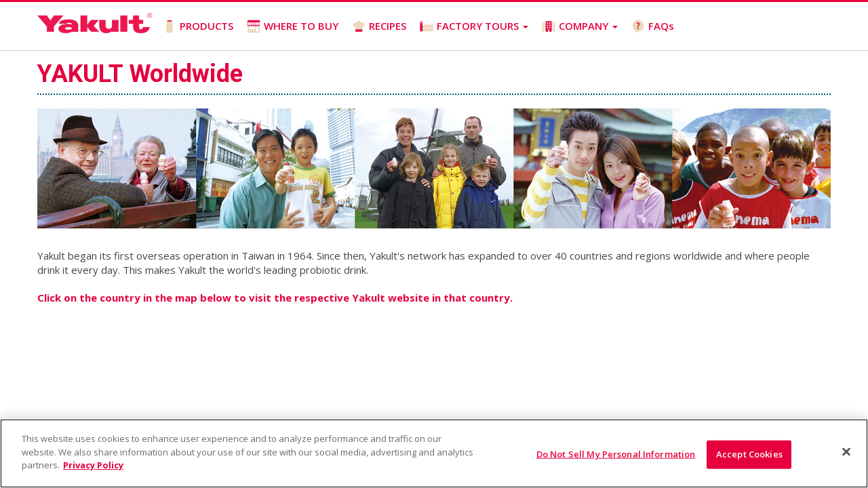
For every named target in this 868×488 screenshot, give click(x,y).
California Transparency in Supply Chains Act (139, 301)
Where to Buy (175, 286)
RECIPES (379, 26)
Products (105, 286)
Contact (275, 301)
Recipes (243, 286)
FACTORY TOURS (474, 26)
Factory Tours (312, 286)
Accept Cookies (749, 454)
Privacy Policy (496, 286)
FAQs (653, 26)
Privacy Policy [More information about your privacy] (93, 465)
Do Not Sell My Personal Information (616, 454)
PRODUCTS (198, 26)
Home (52, 286)
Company (383, 286)
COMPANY (580, 26)
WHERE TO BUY (293, 26)
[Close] (846, 452)
